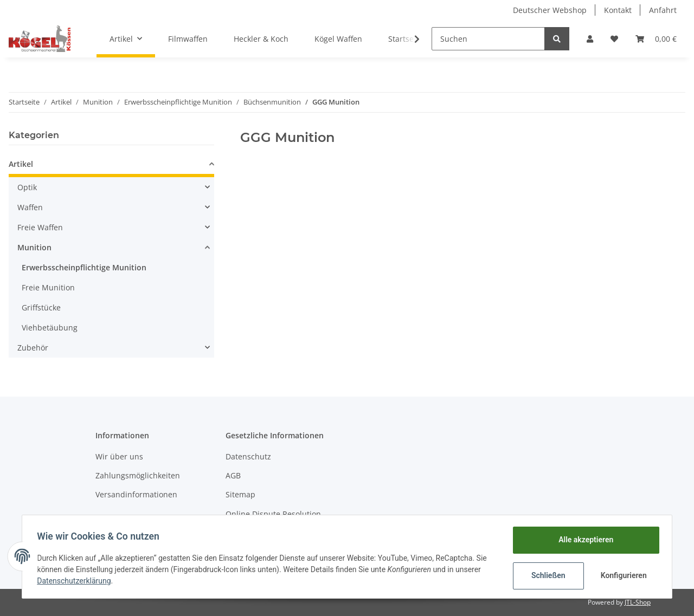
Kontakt (618, 10)
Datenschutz (248, 456)
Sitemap (240, 494)
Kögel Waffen (338, 39)
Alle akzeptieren (583, 540)
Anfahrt (663, 10)
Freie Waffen (40, 227)
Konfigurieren (622, 575)
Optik (27, 187)
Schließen (546, 575)
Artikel (21, 164)
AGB (233, 475)
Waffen (30, 207)
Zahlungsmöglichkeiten (138, 475)
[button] (590, 39)
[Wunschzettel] (614, 39)
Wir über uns (119, 456)
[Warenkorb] (656, 39)
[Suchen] (488, 39)
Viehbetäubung (50, 328)
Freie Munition (48, 287)
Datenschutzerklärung (76, 581)
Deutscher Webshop (550, 10)
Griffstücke (41, 307)
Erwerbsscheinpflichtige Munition (84, 267)
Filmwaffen (188, 39)
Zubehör (33, 348)
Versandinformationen (136, 494)
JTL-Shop (638, 602)
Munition (34, 247)
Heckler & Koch (261, 39)
